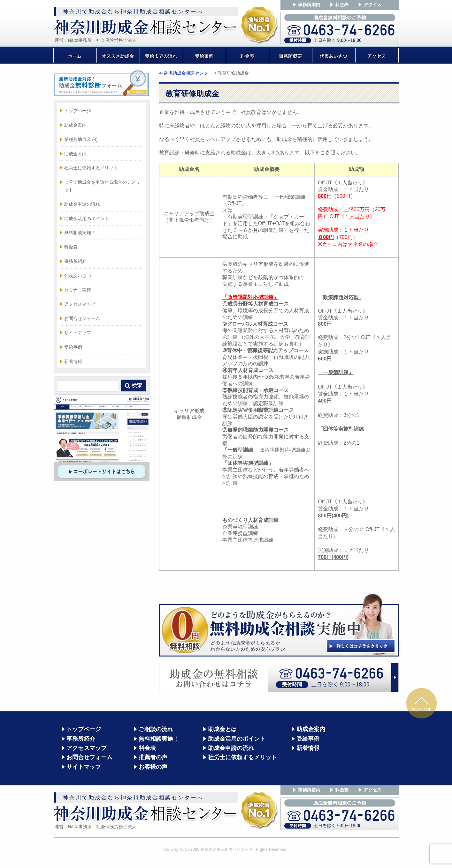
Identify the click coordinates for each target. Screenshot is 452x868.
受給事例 (73, 347)
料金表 (71, 247)
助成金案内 (75, 125)
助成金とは (75, 154)
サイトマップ (78, 333)
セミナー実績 (78, 290)
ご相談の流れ (156, 729)
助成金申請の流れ (82, 204)
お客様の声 (153, 767)
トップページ (78, 111)
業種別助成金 (81, 139)
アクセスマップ (80, 304)
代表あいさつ (78, 276)
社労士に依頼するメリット (91, 168)
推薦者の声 (153, 757)
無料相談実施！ (80, 233)
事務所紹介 (75, 261)
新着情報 (73, 361)
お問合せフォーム (82, 318)
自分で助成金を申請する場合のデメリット (102, 186)
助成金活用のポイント (87, 219)
